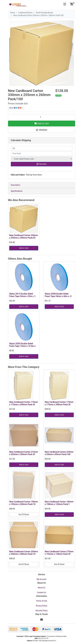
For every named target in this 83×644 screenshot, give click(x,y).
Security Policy (41, 611)
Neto (65, 636)
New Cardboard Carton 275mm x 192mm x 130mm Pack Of (59, 553)
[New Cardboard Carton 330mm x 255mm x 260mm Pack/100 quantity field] (42, 117)
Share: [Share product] (16, 108)
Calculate (42, 164)
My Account (41, 579)
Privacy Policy (41, 606)
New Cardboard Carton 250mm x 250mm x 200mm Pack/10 (24, 553)
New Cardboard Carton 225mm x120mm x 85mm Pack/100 (59, 453)
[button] (42, 130)
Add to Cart (41, 124)
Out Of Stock (24, 514)
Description (16, 185)
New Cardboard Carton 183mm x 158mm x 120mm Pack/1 (59, 503)
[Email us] (42, 620)
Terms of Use (41, 601)
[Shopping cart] (72, 4)
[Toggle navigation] (65, 4)
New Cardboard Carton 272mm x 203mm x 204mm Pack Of (24, 453)
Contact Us (41, 592)
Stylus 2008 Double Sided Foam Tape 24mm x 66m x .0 (58, 295)
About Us (41, 588)
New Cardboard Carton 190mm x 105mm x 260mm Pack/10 (24, 503)
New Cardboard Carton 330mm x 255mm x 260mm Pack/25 (24, 237)
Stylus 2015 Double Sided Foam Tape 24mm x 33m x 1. (23, 295)
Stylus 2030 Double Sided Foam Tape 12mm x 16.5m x (22, 345)
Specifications (17, 191)
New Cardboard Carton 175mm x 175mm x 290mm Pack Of (24, 403)
